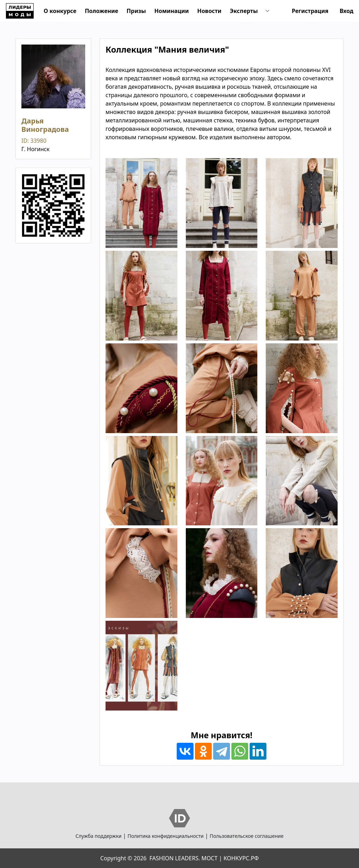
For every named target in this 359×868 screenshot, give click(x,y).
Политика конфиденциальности (166, 836)
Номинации (171, 11)
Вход (347, 11)
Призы (136, 11)
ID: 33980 (34, 141)
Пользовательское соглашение (247, 836)
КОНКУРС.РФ (241, 858)
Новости (209, 11)
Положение (101, 11)
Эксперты (244, 11)
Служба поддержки (98, 836)
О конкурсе (60, 11)
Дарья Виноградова (45, 125)
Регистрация (310, 11)
